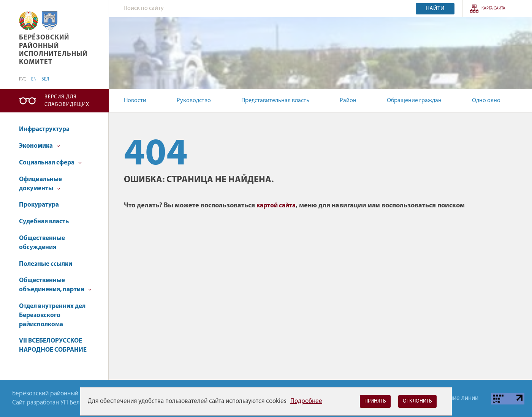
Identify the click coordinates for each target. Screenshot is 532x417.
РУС (23, 79)
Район (348, 101)
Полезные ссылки (46, 264)
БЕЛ (45, 79)
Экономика (40, 146)
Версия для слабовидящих (67, 101)
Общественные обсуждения (42, 243)
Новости (135, 101)
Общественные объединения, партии (55, 285)
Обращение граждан (414, 101)
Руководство (194, 101)
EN (34, 79)
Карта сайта (493, 9)
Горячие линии (458, 398)
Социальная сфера (50, 163)
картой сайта (276, 206)
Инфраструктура (44, 129)
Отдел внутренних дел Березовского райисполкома (52, 315)
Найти (435, 9)
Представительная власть (275, 101)
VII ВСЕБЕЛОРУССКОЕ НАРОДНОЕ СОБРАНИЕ (53, 345)
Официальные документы (40, 184)
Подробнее (306, 401)
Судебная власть (44, 222)
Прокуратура (39, 205)
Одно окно (486, 101)
